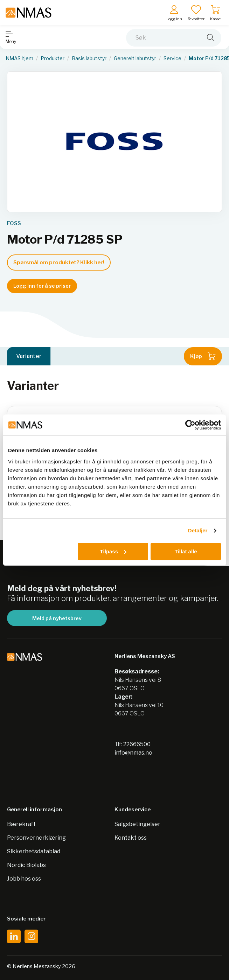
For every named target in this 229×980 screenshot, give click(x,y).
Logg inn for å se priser (42, 286)
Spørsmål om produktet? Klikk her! (59, 262)
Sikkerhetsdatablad (34, 851)
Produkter (53, 58)
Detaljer (198, 530)
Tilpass (113, 551)
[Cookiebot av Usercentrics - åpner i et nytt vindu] (190, 425)
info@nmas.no (133, 753)
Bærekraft (21, 824)
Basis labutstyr (89, 58)
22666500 (137, 744)
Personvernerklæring (36, 838)
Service (172, 58)
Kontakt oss (131, 838)
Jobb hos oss (24, 879)
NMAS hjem (19, 58)
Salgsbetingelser (137, 824)
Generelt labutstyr (135, 58)
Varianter (29, 356)
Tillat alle (186, 551)
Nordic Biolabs (26, 865)
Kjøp (203, 356)
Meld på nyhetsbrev (57, 618)
